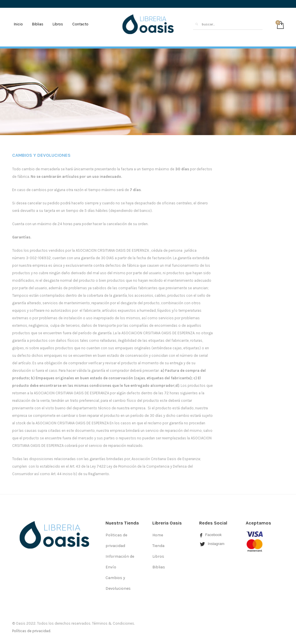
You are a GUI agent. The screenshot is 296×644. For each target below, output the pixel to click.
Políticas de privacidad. (32, 631)
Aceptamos (258, 523)
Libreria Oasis (167, 523)
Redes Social (213, 523)
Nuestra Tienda (122, 523)
